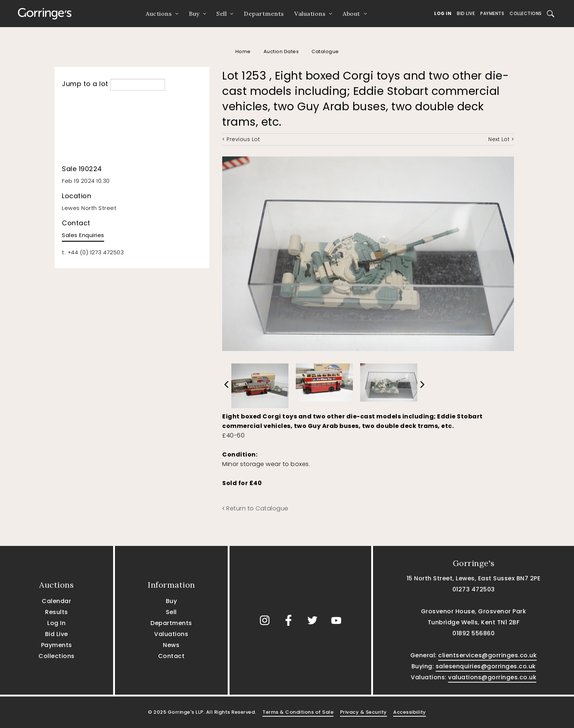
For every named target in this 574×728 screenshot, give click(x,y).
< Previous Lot (241, 139)
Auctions (159, 14)
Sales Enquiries (83, 235)
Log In (443, 13)
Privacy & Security (364, 712)
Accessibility (410, 712)
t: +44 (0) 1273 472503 (93, 252)
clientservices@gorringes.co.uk (487, 655)
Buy (194, 14)
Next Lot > (501, 139)
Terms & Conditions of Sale (298, 712)
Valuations (310, 14)
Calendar (56, 601)
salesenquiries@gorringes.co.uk (486, 666)
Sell (221, 14)
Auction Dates (281, 51)
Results (57, 612)
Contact (172, 656)
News (171, 645)
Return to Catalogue (255, 508)
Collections (526, 13)
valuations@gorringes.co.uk (492, 677)
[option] (260, 384)
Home (243, 51)
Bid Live (466, 13)
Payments (492, 13)
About (351, 14)
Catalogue (325, 51)
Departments (264, 14)
